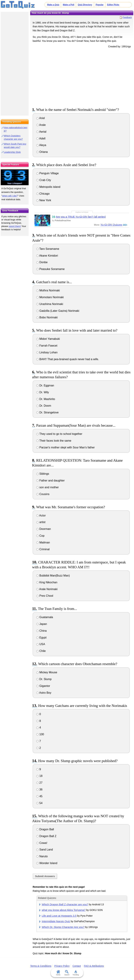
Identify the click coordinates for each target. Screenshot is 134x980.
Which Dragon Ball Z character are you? (65, 904)
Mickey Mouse (47, 672)
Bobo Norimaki (47, 317)
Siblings (43, 474)
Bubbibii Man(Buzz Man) (53, 576)
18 (39, 776)
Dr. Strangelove (47, 412)
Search (67, 973)
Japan (42, 624)
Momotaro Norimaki (50, 297)
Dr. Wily (43, 392)
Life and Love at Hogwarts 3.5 (59, 916)
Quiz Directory (85, 5)
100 (40, 734)
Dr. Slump (44, 679)
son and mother (48, 487)
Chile (41, 651)
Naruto (42, 856)
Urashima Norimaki (50, 304)
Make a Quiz (53, 5)
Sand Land (45, 850)
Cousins (43, 494)
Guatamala (45, 617)
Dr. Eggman (45, 385)
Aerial (41, 132)
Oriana (42, 152)
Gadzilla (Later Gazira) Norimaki (58, 311)
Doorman (44, 529)
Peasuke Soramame (50, 269)
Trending (76, 973)
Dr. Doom (44, 406)
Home (58, 973)
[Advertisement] (82, 77)
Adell (41, 138)
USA (41, 644)
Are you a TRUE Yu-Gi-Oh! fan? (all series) (81, 217)
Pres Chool (45, 596)
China (41, 631)
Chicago (43, 194)
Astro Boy (44, 693)
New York (44, 200)
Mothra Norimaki (48, 290)
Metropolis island (48, 187)
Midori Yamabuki (48, 339)
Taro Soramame (48, 249)
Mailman (43, 542)
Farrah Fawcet (47, 346)
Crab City (44, 180)
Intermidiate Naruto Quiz (56, 921)
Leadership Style (12, 152)
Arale (41, 125)
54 (39, 803)
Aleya (41, 145)
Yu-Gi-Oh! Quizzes (111, 225)
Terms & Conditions (41, 966)
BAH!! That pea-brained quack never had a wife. (68, 359)
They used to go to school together (59, 434)
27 (39, 783)
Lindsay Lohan (47, 352)
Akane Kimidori (47, 256)
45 (39, 796)
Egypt (41, 638)
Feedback (127, 17)
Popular (100, 5)
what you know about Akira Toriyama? (64, 910)
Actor (41, 516)
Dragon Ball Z (46, 836)
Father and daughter (50, 481)
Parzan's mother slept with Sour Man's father (66, 447)
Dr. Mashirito (46, 399)
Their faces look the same (54, 441)
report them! (15, 226)
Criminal (43, 549)
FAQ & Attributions (94, 966)
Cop (40, 536)
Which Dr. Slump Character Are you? (63, 927)
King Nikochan (47, 582)
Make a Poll (68, 5)
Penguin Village (47, 173)
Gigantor (43, 686)
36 (39, 789)
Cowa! (42, 843)
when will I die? (10, 196)
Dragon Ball (45, 829)
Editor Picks (113, 5)
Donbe (42, 262)
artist (41, 522)
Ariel (41, 118)
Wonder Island (47, 863)
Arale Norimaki (47, 589)
